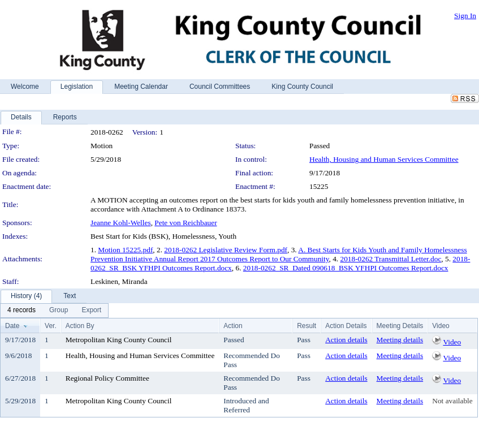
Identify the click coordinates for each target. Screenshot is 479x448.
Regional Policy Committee (107, 378)
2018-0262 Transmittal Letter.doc (391, 259)
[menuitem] (21, 311)
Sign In (465, 16)
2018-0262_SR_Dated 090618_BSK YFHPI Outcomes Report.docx (346, 268)
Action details (346, 340)
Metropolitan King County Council (119, 340)
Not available (452, 401)
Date (12, 326)
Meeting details (400, 340)
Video (452, 342)
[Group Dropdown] (59, 311)
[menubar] (54, 311)
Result (307, 326)
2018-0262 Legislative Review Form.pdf (226, 250)
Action (233, 326)
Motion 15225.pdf (125, 250)
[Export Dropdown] (91, 311)
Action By (80, 326)
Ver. (51, 326)
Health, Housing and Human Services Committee (384, 159)
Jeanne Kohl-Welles (121, 223)
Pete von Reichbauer (185, 223)
